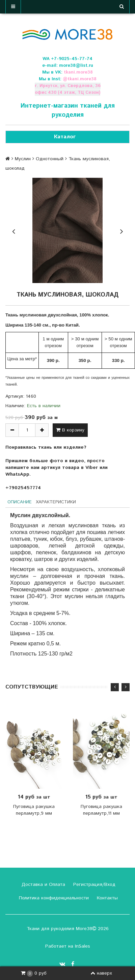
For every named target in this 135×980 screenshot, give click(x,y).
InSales (83, 946)
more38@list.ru (76, 66)
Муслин (23, 159)
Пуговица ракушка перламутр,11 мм (101, 810)
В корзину (70, 430)
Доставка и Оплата (43, 885)
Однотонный (50, 159)
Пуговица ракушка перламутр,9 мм (34, 810)
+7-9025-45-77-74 (72, 59)
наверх (101, 973)
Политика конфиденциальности (53, 898)
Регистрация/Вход (93, 885)
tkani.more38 (78, 72)
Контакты (106, 898)
